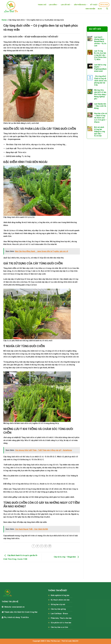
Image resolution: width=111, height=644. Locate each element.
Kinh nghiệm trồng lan (60, 595)
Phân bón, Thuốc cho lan (61, 618)
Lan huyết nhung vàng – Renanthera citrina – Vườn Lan (100, 41)
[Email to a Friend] (42, 546)
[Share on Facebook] (34, 546)
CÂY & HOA (104, 5)
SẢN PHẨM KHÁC (81, 5)
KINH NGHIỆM (90, 9)
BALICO (75, 641)
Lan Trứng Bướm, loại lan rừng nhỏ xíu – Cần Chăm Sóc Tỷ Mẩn (100, 55)
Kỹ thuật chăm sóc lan (60, 600)
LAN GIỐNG (54, 5)
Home (4, 20)
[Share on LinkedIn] (50, 546)
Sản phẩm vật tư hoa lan (61, 623)
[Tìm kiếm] (107, 9)
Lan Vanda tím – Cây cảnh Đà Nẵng (100, 106)
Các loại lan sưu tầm (59, 627)
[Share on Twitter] (38, 546)
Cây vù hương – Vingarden (67, 557)
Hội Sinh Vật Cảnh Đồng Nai (26, 612)
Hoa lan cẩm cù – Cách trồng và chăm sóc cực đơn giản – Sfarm (101, 118)
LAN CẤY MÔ (66, 5)
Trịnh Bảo (25, 617)
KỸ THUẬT (94, 5)
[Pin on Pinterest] (46, 546)
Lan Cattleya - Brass (59, 614)
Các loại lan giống (58, 609)
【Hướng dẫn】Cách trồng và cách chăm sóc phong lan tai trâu (101, 81)
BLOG (100, 9)
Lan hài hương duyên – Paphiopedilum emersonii (100, 68)
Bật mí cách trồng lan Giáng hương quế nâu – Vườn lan (100, 132)
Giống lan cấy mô (58, 604)
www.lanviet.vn (18, 607)
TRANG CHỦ (42, 5)
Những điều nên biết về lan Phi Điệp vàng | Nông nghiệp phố (100, 94)
